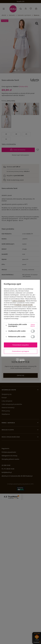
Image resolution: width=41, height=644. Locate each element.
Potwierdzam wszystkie (21, 345)
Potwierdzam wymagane (20, 351)
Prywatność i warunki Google (23, 305)
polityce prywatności (19, 301)
